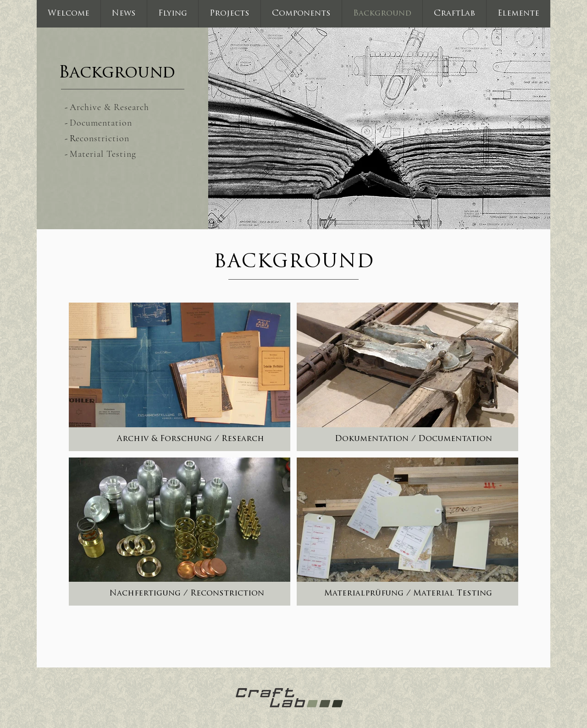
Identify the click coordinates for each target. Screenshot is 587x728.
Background (117, 74)
